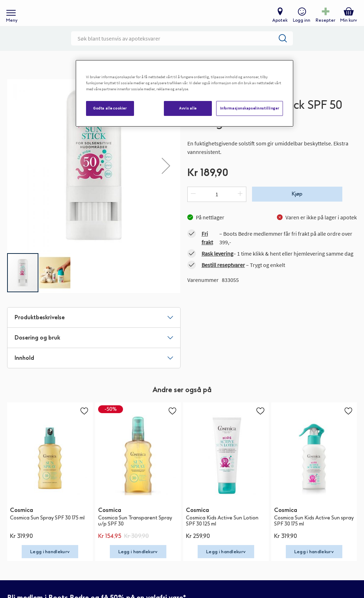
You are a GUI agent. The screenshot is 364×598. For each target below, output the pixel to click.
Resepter (324, 23)
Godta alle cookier (110, 108)
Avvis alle (188, 108)
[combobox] (182, 48)
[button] (55, 282)
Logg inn (300, 23)
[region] (184, 93)
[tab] (94, 327)
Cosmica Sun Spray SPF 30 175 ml (47, 527)
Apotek (279, 23)
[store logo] (178, 18)
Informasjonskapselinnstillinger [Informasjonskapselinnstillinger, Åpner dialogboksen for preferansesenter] (250, 108)
